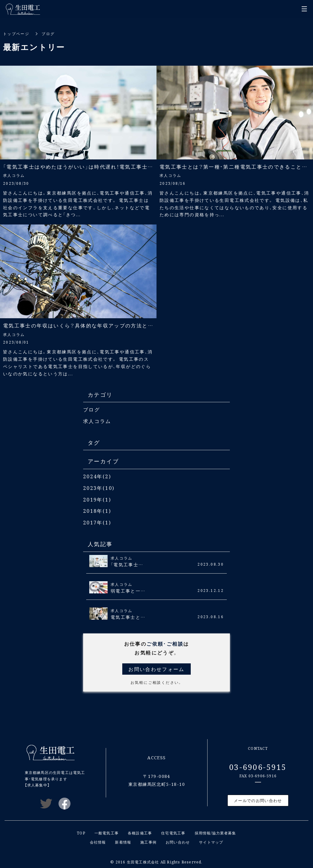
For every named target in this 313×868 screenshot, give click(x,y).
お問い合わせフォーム (156, 667)
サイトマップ (211, 840)
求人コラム (97, 421)
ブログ (92, 409)
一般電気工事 (107, 831)
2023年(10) (99, 487)
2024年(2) (97, 476)
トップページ (16, 33)
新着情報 (123, 840)
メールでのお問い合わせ (258, 799)
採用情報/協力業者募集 (215, 831)
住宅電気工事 (173, 831)
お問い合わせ (178, 840)
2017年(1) (97, 521)
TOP (81, 831)
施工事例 (148, 840)
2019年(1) (97, 499)
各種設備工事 (140, 831)
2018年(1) (97, 510)
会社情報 (98, 840)
